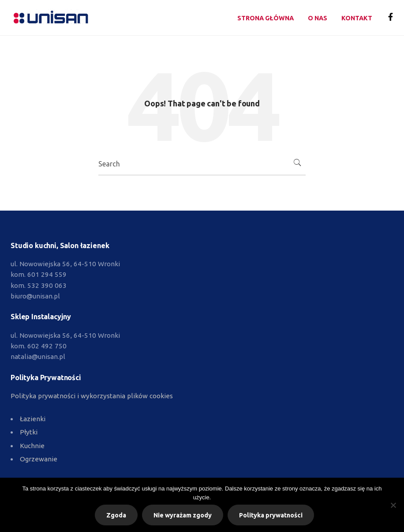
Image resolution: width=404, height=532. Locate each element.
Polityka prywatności (271, 515)
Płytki (29, 432)
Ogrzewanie (39, 459)
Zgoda (116, 515)
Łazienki (33, 419)
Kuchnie (32, 446)
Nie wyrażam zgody (183, 515)
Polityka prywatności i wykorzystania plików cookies (92, 396)
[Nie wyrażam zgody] (393, 505)
